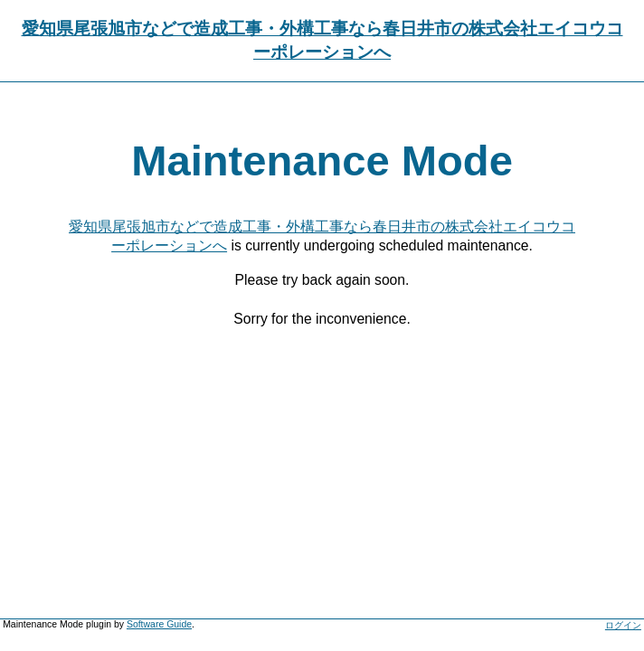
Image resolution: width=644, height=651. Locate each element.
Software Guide (159, 624)
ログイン (623, 625)
